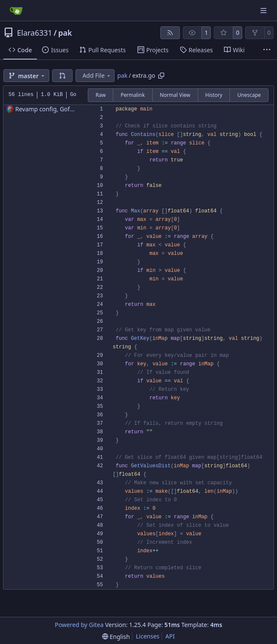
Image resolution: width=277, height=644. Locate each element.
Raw (101, 95)
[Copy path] (161, 76)
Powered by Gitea (79, 625)
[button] (62, 76)
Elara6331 (35, 33)
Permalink (133, 95)
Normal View (175, 95)
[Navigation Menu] (264, 10)
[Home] (16, 11)
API (170, 636)
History (214, 95)
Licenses (148, 636)
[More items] (267, 50)
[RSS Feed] (170, 33)
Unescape (249, 95)
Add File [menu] (97, 75)
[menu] (116, 637)
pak (65, 33)
